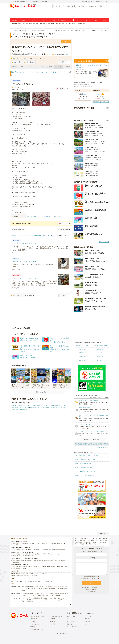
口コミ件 (67, 54)
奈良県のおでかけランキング (57, 408)
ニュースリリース (35, 624)
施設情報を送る (29, 62)
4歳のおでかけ (83, 353)
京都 (63, 23)
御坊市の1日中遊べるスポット (83, 467)
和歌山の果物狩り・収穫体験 (19, 568)
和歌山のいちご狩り (62, 567)
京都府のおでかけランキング (59, 406)
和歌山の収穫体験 (50, 549)
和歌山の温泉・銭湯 (16, 567)
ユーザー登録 (15, 581)
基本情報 (14, 67)
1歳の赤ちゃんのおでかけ (100, 346)
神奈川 (31, 23)
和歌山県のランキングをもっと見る (92, 440)
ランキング (53, 20)
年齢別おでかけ (66, 20)
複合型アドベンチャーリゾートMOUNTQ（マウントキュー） (37, 72)
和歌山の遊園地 (15, 543)
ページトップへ (103, 534)
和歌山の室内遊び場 (30, 560)
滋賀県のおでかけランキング (41, 406)
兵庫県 (95, 444)
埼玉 (37, 23)
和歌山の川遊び (29, 556)
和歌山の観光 (15, 545)
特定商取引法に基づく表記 (37, 629)
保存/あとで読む (86, 1)
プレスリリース (89, 624)
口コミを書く (17, 62)
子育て (95, 20)
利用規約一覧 (34, 619)
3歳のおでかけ (100, 349)
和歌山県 (106, 444)
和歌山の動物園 (24, 543)
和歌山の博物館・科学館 (51, 560)
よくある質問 (52, 619)
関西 (57, 23)
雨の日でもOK (85, 6)
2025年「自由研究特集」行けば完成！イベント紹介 (24, 576)
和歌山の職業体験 (61, 549)
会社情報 (87, 621)
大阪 (60, 23)
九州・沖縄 (79, 23)
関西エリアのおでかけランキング (22, 406)
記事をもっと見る (41, 392)
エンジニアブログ (72, 627)
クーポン (32, 67)
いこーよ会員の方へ (92, 592)
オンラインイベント (38, 20)
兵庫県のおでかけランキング (38, 408)
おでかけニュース (82, 20)
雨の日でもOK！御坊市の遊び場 (84, 463)
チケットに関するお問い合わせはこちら (92, 588)
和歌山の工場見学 (16, 549)
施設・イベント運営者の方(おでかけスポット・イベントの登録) (36, 581)
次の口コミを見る (64, 230)
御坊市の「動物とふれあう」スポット (86, 459)
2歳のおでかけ (83, 349)
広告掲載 (33, 621)
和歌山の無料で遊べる (30, 554)
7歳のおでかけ (100, 357)
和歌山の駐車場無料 (42, 554)
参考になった (61, 88)
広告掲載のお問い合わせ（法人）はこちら (92, 578)
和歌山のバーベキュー (35, 543)
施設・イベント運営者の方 (37, 616)
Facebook (33, 627)
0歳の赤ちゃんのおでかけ (83, 346)
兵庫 (66, 23)
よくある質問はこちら (92, 590)
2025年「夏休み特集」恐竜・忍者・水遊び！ (23, 574)
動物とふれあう (93, 6)
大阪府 (90, 444)
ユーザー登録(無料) (97, 1)
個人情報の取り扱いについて (92, 576)
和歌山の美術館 (62, 560)
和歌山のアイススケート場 (39, 567)
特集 (104, 20)
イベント (24, 20)
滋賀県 (80, 444)
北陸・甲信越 (51, 23)
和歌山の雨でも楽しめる (18, 560)
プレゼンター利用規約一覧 (55, 616)
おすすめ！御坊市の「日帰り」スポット (86, 456)
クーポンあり (66, 42)
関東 (24, 23)
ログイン (106, 1)
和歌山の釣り (45, 543)
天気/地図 (67, 67)
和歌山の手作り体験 (26, 549)
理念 (68, 619)
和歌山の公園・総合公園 (18, 556)
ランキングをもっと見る (102, 447)
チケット (23, 67)
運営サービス (71, 621)
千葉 (34, 23)
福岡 (84, 23)
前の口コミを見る (18, 230)
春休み (78, 6)
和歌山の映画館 (40, 560)
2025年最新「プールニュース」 (44, 574)
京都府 (85, 444)
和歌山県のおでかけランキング (21, 410)
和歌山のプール (61, 543)
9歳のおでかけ (100, 360)
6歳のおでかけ (83, 357)
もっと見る (67, 605)
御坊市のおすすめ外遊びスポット (84, 475)
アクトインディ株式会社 (86, 613)
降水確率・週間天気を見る (101, 102)
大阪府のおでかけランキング (20, 408)
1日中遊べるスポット (104, 6)
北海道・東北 (14, 23)
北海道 (20, 23)
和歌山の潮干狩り (52, 567)
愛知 (44, 23)
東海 (41, 23)
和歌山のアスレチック (54, 554)
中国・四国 (72, 23)
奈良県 (100, 444)
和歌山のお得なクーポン (18, 554)
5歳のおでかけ (100, 353)
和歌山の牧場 (53, 543)
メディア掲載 (52, 624)
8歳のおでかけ (83, 360)
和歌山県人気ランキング (20, 58)
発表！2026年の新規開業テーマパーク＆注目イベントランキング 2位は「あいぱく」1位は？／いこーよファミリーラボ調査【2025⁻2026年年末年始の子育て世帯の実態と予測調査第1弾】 (45, 588)
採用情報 (69, 624)
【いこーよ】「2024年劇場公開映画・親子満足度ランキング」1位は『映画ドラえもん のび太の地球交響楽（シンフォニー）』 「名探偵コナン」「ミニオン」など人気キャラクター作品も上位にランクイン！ (45, 600)
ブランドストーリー (90, 616)
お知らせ (50, 67)
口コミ (41, 67)
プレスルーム (52, 621)
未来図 (87, 619)
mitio (15, 87)
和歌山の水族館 (15, 562)
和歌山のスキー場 (27, 567)
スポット (15, 20)
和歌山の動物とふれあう (39, 549)
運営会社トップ (71, 616)
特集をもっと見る (104, 242)
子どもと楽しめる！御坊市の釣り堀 (85, 471)
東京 (27, 23)
